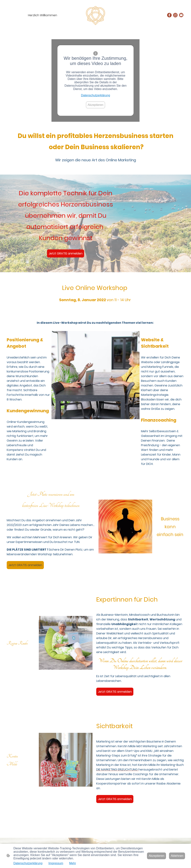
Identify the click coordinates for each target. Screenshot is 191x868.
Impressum (56, 863)
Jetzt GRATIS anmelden (66, 253)
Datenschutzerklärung (95, 95)
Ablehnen (177, 856)
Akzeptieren (96, 105)
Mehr (73, 863)
